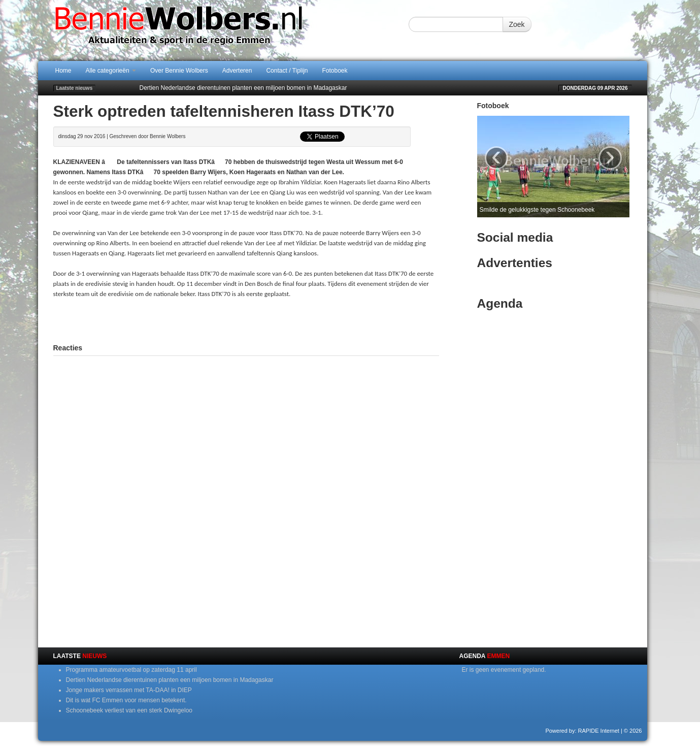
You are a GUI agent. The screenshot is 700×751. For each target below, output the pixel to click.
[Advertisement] (246, 319)
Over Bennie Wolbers (179, 71)
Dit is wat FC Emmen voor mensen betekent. (126, 700)
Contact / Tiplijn (287, 71)
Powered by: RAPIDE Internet (582, 731)
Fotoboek (335, 71)
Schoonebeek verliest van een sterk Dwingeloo (129, 710)
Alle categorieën (111, 71)
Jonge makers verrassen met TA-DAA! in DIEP (129, 690)
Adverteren (237, 71)
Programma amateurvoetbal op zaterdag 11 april (131, 670)
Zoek (517, 24)
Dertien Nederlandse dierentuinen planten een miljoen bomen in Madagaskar (243, 88)
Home (63, 71)
